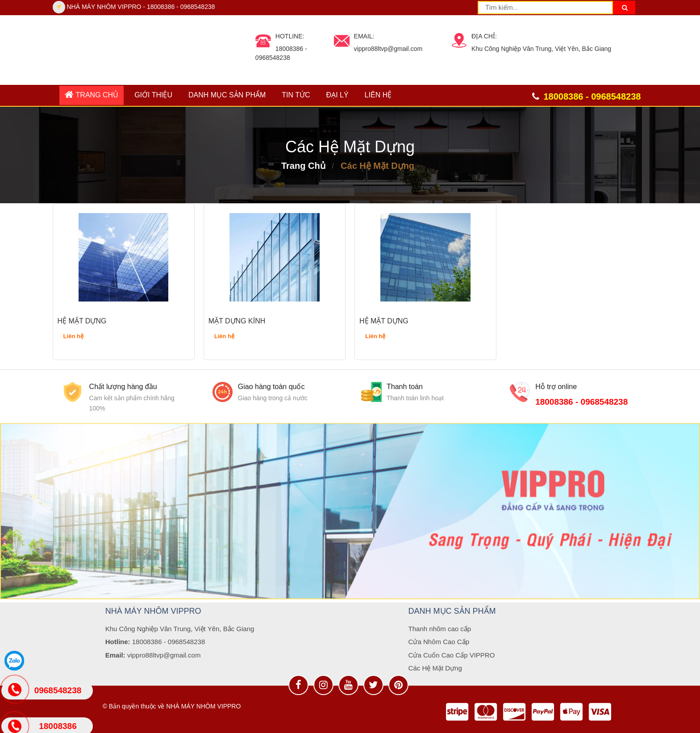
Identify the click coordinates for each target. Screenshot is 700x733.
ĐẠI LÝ (337, 95)
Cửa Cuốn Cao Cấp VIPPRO (452, 655)
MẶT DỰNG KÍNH (237, 321)
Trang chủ (92, 94)
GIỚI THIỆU (153, 95)
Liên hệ (378, 95)
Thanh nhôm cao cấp (440, 629)
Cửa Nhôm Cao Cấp (439, 642)
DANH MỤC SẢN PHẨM (227, 95)
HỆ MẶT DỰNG (82, 321)
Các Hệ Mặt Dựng (377, 166)
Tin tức (296, 95)
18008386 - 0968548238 (581, 402)
